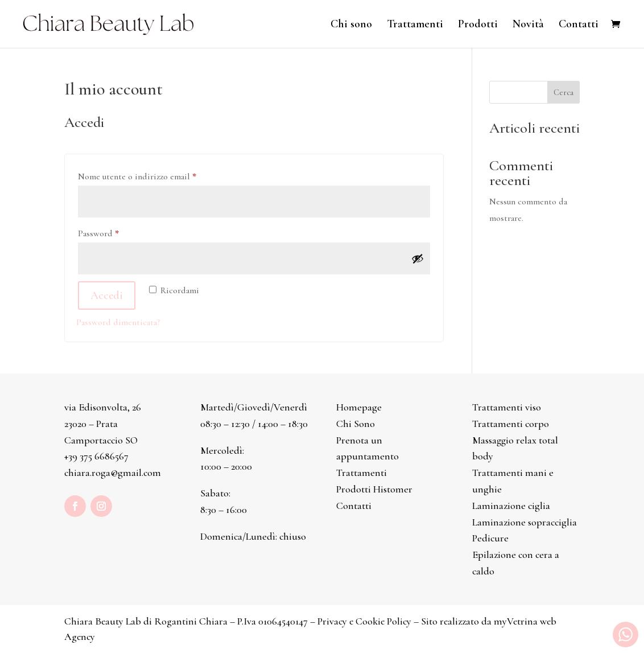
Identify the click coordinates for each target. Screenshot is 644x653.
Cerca (563, 93)
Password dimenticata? (118, 322)
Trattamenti (415, 25)
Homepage (359, 407)
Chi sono (351, 25)
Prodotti (478, 25)
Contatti (579, 25)
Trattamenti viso (507, 407)
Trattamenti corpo (511, 424)
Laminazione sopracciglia (525, 522)
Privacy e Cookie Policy (364, 621)
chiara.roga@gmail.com (113, 473)
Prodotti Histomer (374, 489)
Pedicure (490, 538)
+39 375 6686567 (96, 456)
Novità (528, 25)
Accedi (107, 295)
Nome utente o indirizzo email (154, 175)
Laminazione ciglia (511, 506)
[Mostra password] (418, 258)
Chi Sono (356, 424)
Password (116, 232)
